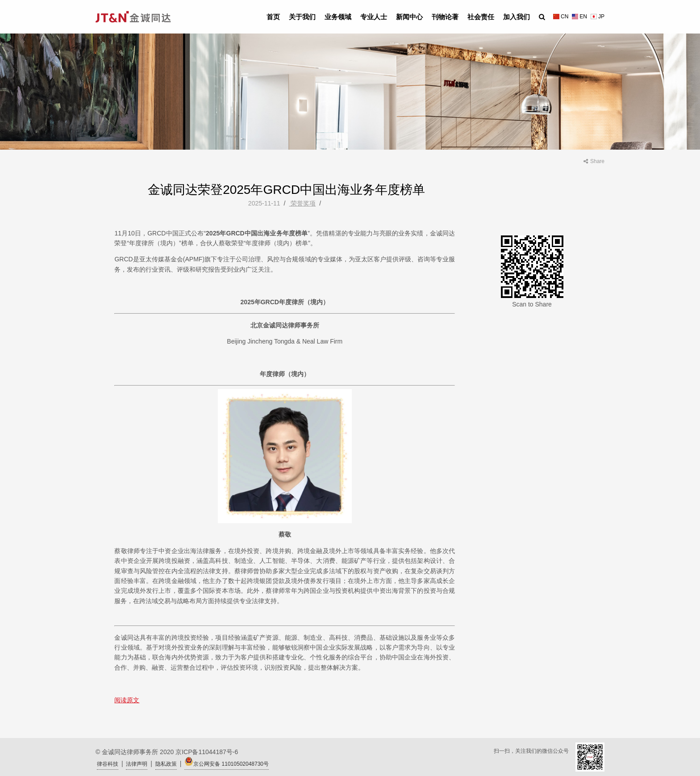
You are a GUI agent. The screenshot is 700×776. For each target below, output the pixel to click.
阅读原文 (127, 700)
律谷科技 (108, 764)
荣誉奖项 (302, 203)
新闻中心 (409, 17)
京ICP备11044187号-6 (207, 752)
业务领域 (338, 17)
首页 (273, 17)
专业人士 (374, 17)
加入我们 (517, 17)
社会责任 (481, 17)
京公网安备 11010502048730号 (227, 762)
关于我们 (302, 17)
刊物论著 (445, 17)
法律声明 (137, 764)
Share (594, 161)
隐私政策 (166, 764)
